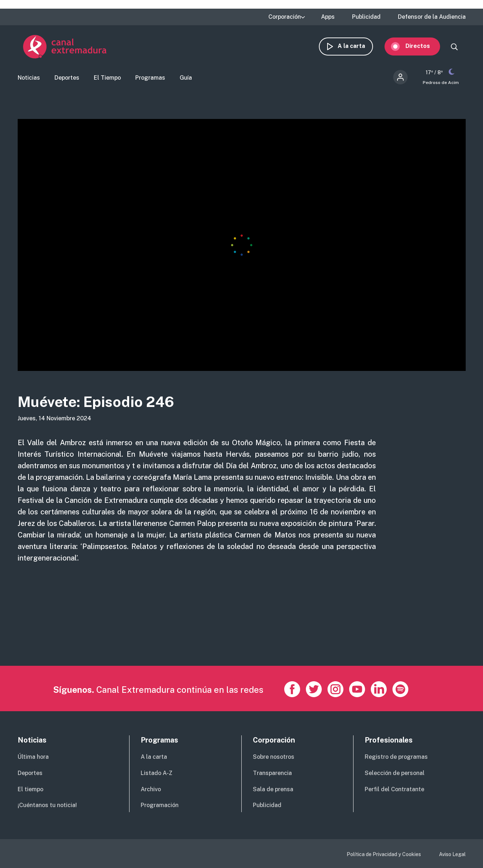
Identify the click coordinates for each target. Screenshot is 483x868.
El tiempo (30, 789)
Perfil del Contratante (394, 789)
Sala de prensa (273, 789)
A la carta (357, 46)
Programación (160, 805)
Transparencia (272, 773)
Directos (423, 46)
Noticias (29, 78)
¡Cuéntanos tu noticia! (47, 805)
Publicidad (366, 17)
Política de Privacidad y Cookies (384, 854)
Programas (150, 78)
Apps (328, 17)
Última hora (33, 757)
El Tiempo (107, 78)
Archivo (151, 789)
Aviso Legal (452, 854)
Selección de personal (395, 773)
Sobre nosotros (274, 757)
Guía (186, 78)
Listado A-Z (157, 773)
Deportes (67, 78)
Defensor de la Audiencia (432, 17)
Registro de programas (396, 757)
